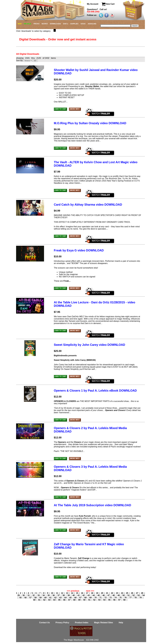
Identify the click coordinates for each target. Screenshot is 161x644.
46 (104, 595)
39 (69, 595)
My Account (93, 4)
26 (132, 593)
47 (109, 595)
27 (137, 593)
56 (26, 598)
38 (64, 595)
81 (40, 600)
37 (59, 595)
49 (119, 595)
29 (19, 595)
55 (21, 598)
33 (39, 595)
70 (96, 598)
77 (131, 598)
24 (122, 593)
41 (79, 595)
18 (92, 593)
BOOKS (45, 24)
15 (77, 593)
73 (111, 598)
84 (55, 600)
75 (121, 598)
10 (52, 593)
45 (99, 595)
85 (60, 600)
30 (24, 595)
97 (120, 600)
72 (106, 598)
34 (44, 595)
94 (105, 600)
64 (66, 598)
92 (95, 600)
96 (115, 600)
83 (50, 600)
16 (82, 593)
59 (41, 598)
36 (54, 595)
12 (62, 593)
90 (85, 600)
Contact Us (45, 623)
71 (101, 598)
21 (107, 593)
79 (141, 598)
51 (129, 595)
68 (86, 598)
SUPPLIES (74, 24)
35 (49, 595)
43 (89, 595)
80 (35, 600)
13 (67, 593)
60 (46, 598)
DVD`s (66, 24)
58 (36, 598)
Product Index (82, 623)
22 (112, 593)
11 (57, 593)
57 (31, 598)
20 (102, 593)
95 (110, 600)
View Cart (108, 4)
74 (116, 598)
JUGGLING (92, 24)
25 (127, 593)
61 (51, 598)
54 (144, 595)
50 (124, 595)
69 (91, 598)
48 (114, 595)
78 (136, 598)
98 (125, 600)
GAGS (83, 24)
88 (75, 600)
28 (142, 593)
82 (45, 600)
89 (80, 600)
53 (139, 595)
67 (81, 598)
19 (97, 593)
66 (76, 598)
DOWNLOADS (55, 24)
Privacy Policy (63, 623)
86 (65, 600)
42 (84, 595)
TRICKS (36, 24)
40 (74, 595)
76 (126, 598)
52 (134, 595)
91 (90, 600)
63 (61, 598)
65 (71, 598)
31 (29, 595)
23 (117, 593)
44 (94, 595)
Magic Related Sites (104, 623)
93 (100, 600)
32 (34, 595)
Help (121, 623)
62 (56, 598)
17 (87, 593)
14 (72, 593)
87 (70, 600)
